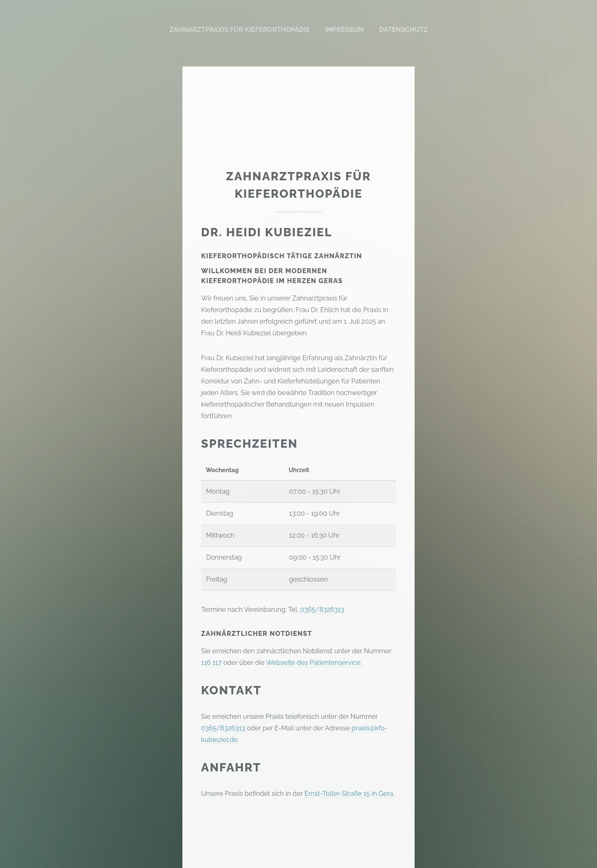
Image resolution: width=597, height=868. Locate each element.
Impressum (344, 30)
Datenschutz (403, 30)
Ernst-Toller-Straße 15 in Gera (349, 794)
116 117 (211, 663)
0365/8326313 (322, 610)
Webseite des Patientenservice (313, 663)
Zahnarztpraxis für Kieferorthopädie (239, 30)
